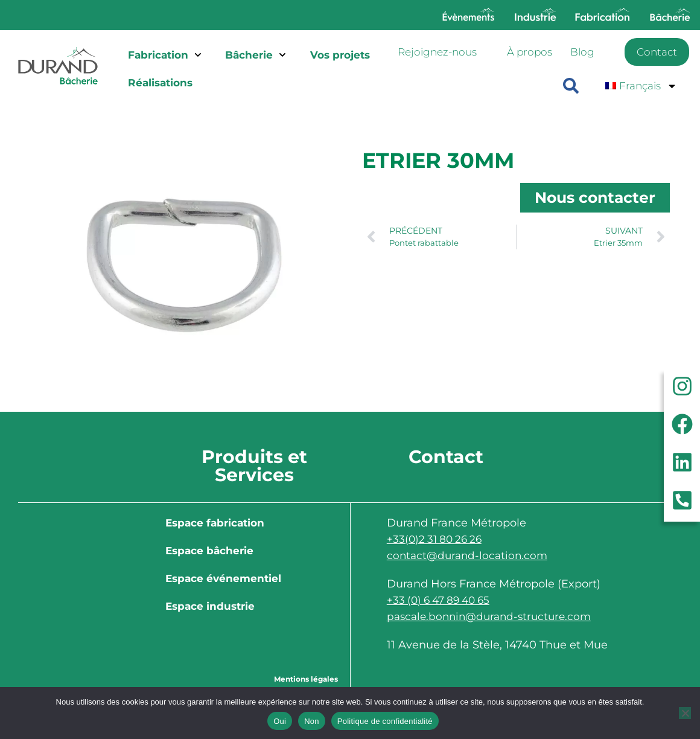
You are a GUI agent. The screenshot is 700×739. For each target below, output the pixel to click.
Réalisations (160, 83)
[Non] (685, 713)
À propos (530, 52)
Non (312, 721)
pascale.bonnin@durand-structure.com (494, 616)
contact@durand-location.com (470, 555)
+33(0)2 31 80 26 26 (437, 539)
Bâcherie (256, 55)
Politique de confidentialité (385, 721)
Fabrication (165, 55)
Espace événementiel (223, 578)
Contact (657, 52)
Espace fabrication (215, 523)
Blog (582, 52)
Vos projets (340, 55)
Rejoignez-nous (437, 52)
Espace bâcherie (209, 551)
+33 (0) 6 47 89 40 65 (442, 600)
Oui (280, 721)
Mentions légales (306, 679)
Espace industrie (210, 606)
